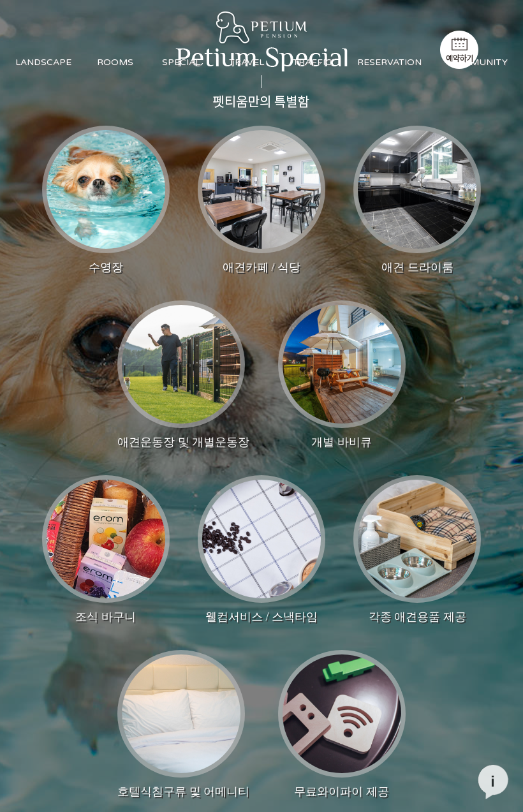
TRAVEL (247, 62)
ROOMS (115, 62)
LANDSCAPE (43, 62)
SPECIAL (181, 62)
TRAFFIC (312, 62)
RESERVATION (389, 62)
